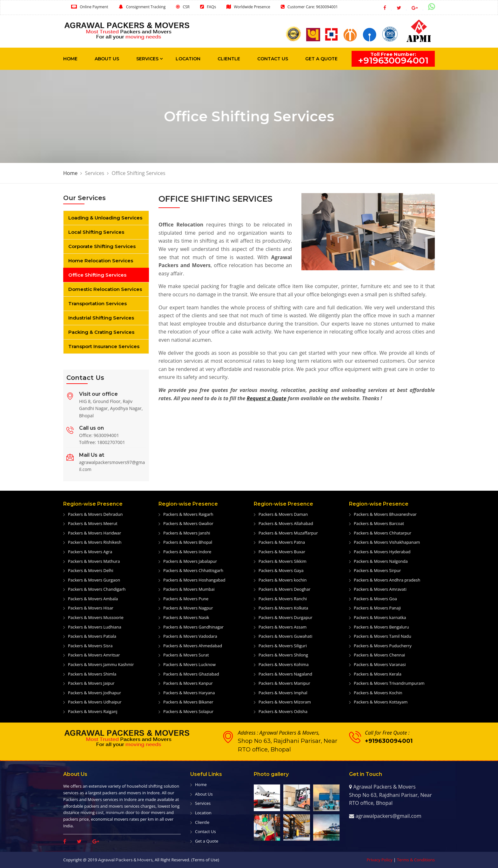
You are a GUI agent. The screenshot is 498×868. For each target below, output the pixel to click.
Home (70, 59)
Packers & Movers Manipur (284, 683)
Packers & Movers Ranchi (283, 599)
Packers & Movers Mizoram (285, 702)
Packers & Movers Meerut (93, 523)
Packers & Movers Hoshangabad (194, 580)
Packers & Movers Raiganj (93, 711)
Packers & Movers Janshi (187, 533)
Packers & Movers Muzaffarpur (288, 533)
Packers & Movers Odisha (283, 711)
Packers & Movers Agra (90, 552)
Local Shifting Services (96, 232)
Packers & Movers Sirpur (377, 570)
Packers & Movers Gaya (281, 570)
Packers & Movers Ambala (93, 599)
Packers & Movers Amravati (380, 589)
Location (188, 59)
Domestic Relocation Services (105, 289)
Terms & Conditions (416, 860)
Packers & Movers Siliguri (283, 646)
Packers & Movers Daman (283, 514)
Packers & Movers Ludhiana (95, 627)
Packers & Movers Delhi (91, 570)
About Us (107, 59)
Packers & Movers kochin (283, 580)
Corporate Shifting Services (102, 246)
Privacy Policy (380, 860)
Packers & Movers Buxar (282, 552)
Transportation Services (98, 303)
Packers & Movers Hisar (91, 608)
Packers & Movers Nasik (186, 617)
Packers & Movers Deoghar (284, 589)
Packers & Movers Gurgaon (94, 580)
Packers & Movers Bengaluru (381, 627)
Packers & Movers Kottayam (381, 702)
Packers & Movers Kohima (284, 664)
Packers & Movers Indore (187, 552)
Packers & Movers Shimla (92, 674)
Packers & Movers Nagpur (188, 608)
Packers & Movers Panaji (377, 608)
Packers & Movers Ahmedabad (193, 646)
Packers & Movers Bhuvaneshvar (385, 514)
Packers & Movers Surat (186, 655)
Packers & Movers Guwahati (285, 636)
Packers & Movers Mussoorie (96, 617)
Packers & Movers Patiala (92, 636)
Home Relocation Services (101, 261)
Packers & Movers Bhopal (188, 542)
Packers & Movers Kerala (378, 674)
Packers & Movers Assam (283, 627)
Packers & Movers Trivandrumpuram (389, 683)
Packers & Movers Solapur (188, 711)
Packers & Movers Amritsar (94, 655)
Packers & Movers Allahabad (286, 523)
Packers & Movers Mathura (94, 561)
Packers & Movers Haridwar (94, 533)
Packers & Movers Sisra (90, 646)
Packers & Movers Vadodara (190, 636)
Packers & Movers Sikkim (283, 561)
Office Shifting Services (97, 275)
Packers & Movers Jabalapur (190, 561)
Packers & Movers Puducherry (383, 646)
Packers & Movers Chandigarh (97, 589)
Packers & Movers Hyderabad (382, 552)
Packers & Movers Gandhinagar (193, 627)
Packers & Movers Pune (186, 599)
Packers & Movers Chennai (379, 655)
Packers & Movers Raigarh (188, 514)
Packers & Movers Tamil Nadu (383, 636)
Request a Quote (267, 398)
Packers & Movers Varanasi (380, 664)
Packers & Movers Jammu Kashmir (101, 664)
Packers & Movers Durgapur (286, 617)
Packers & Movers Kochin (378, 693)
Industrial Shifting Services (101, 318)
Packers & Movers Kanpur (188, 683)
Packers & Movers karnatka (380, 617)
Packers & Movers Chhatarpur (383, 533)
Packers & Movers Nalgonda (381, 561)
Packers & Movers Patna (282, 542)
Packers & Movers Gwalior (188, 523)
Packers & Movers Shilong (283, 655)
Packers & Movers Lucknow (189, 664)
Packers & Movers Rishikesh (95, 542)
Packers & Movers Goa (375, 599)
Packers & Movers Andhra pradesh (387, 580)
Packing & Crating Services (101, 332)
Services (147, 59)
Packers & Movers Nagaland (285, 674)
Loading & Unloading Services (105, 218)
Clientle (229, 59)
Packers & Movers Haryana (189, 693)
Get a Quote (321, 59)
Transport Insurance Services (104, 346)
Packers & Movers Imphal (283, 693)
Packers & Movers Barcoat (379, 523)
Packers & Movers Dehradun (95, 514)
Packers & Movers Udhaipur (95, 702)
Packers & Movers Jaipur (91, 683)
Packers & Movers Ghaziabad (191, 674)
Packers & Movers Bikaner (188, 702)
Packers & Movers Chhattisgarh (193, 570)
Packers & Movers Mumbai (189, 589)
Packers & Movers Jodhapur (94, 693)
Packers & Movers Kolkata (283, 608)
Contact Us (273, 59)
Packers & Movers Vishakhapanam (387, 542)
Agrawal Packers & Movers (125, 860)
